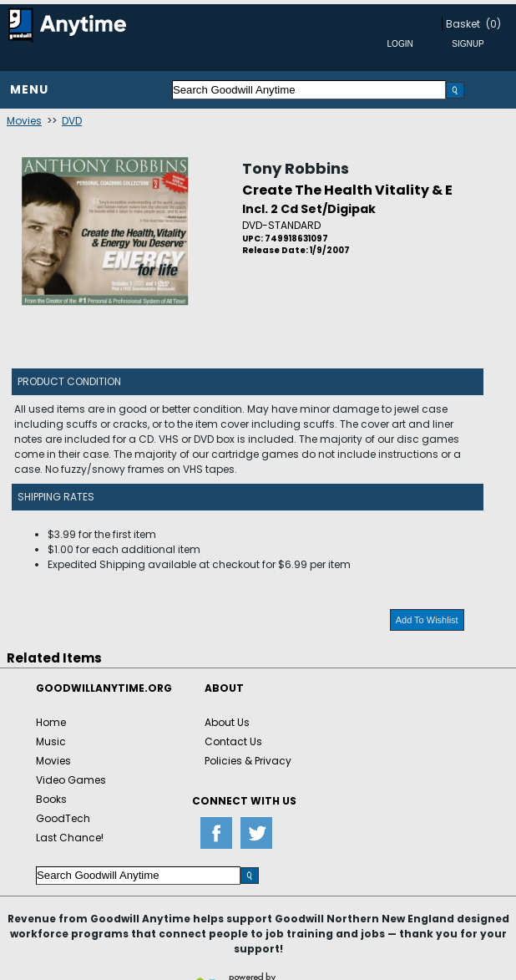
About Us (227, 722)
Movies (24, 121)
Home (51, 722)
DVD (72, 121)
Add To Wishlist (427, 620)
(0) (493, 24)
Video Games (71, 780)
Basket (463, 24)
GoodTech (63, 818)
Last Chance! (70, 838)
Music (51, 741)
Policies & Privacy (248, 761)
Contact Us (233, 741)
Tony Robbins (296, 168)
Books (51, 799)
